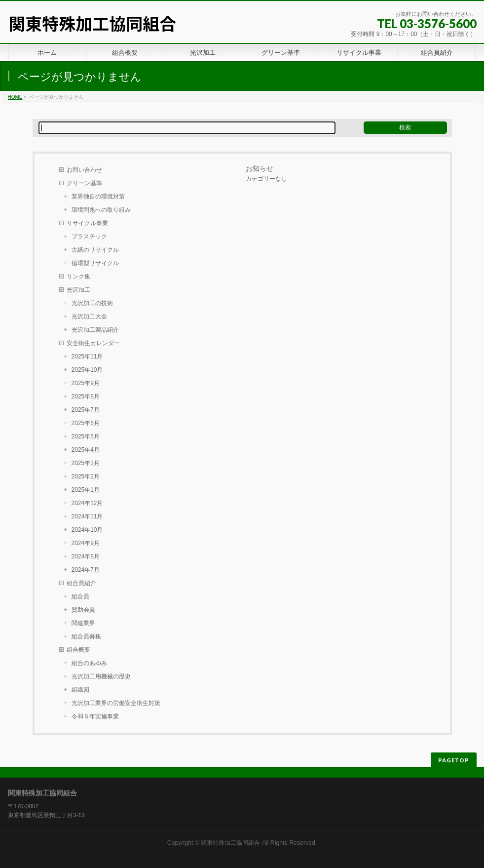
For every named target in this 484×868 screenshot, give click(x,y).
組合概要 (78, 650)
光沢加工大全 (89, 316)
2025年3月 (86, 463)
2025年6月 (86, 423)
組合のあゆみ (89, 663)
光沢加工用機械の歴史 (101, 676)
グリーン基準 (84, 183)
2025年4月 (86, 450)
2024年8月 (86, 556)
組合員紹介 (81, 583)
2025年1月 (86, 490)
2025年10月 (87, 370)
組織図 (80, 690)
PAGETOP (454, 760)
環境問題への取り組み (101, 210)
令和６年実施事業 (95, 716)
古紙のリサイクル (95, 250)
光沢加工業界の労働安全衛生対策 (116, 703)
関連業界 (83, 623)
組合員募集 (86, 636)
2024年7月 (86, 570)
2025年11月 (87, 356)
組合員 (80, 596)
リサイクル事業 (87, 223)
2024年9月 (86, 543)
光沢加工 (78, 290)
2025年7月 (86, 410)
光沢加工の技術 (92, 303)
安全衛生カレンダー (93, 343)
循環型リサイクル (95, 263)
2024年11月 (87, 516)
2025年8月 (86, 396)
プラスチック (89, 237)
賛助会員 (83, 610)
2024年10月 (87, 530)
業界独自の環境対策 (98, 197)
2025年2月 (86, 476)
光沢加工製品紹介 (95, 330)
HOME (15, 97)
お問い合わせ (84, 170)
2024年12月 (87, 503)
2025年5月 (86, 436)
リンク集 (78, 276)
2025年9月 (86, 383)
